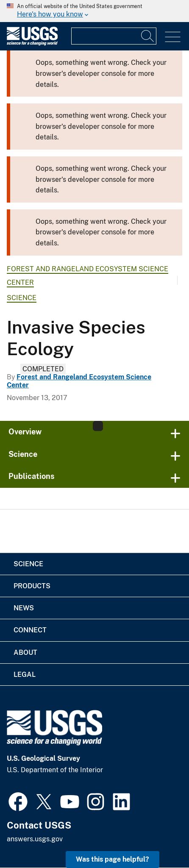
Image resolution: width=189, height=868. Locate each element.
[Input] (114, 36)
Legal (25, 675)
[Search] (148, 36)
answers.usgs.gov (35, 839)
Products (32, 586)
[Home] (32, 43)
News (24, 608)
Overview (25, 432)
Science (22, 298)
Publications (32, 476)
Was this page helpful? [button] (113, 859)
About (25, 652)
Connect (30, 630)
